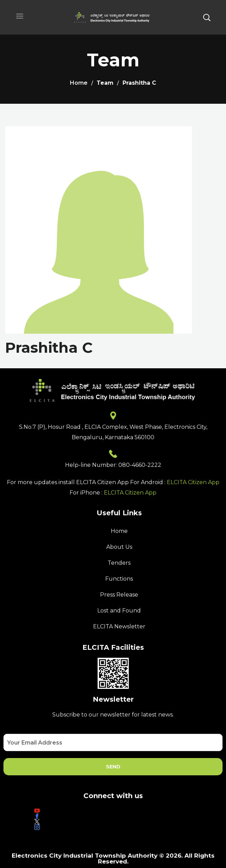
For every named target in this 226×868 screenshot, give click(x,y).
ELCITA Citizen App (193, 482)
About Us (119, 547)
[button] (207, 17)
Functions (119, 579)
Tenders (119, 563)
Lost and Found (119, 611)
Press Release (119, 595)
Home (79, 83)
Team (105, 83)
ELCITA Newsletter (119, 626)
